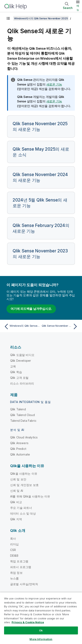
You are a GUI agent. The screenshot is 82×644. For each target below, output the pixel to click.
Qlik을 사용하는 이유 (24, 474)
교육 (13, 366)
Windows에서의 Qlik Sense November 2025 (41, 18)
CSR (13, 550)
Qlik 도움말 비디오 (22, 355)
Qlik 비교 (16, 502)
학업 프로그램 (19, 561)
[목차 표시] (8, 18)
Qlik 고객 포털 (19, 378)
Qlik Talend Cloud (22, 415)
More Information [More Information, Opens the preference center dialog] (41, 639)
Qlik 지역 (16, 519)
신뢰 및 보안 (18, 479)
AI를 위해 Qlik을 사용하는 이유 (30, 496)
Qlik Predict (18, 449)
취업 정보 (16, 573)
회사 (13, 538)
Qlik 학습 (16, 372)
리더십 (14, 544)
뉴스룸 (14, 578)
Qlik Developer (21, 361)
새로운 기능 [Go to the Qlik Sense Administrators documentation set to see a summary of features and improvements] (54, 84)
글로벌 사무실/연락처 (24, 584)
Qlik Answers (19, 443)
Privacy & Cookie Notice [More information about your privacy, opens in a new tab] (28, 622)
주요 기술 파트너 (21, 508)
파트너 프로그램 (21, 567)
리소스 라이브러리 (22, 383)
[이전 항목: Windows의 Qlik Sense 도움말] (22, 326)
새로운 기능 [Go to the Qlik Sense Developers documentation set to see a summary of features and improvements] (54, 101)
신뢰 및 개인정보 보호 (24, 485)
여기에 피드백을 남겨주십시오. (31, 309)
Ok (41, 630)
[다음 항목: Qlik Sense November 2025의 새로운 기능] (60, 326)
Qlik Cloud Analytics (24, 437)
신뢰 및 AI (17, 491)
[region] (41, 618)
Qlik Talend (18, 409)
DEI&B (14, 556)
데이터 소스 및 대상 (23, 513)
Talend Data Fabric (23, 421)
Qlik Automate (20, 454)
